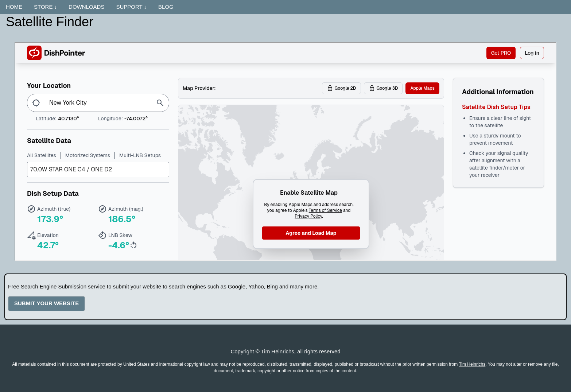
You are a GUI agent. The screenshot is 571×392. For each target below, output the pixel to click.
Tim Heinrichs (278, 351)
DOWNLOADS (86, 7)
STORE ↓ (45, 7)
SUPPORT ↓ (131, 7)
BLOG (166, 7)
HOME (14, 7)
